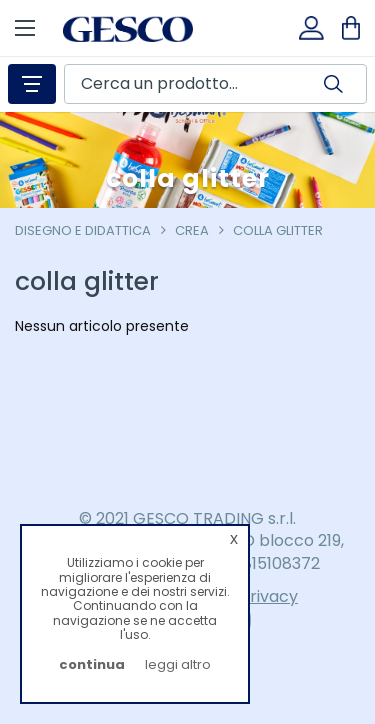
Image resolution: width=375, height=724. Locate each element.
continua (92, 664)
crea (192, 230)
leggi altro (178, 664)
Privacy (269, 596)
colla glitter (278, 230)
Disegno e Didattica (83, 230)
